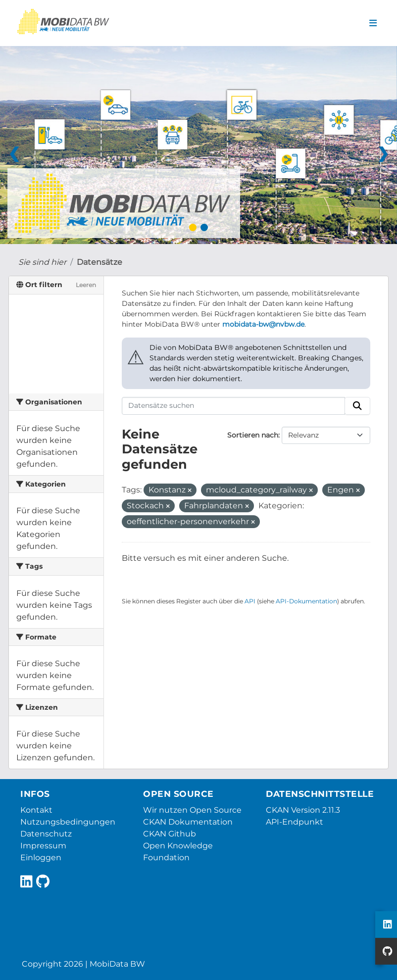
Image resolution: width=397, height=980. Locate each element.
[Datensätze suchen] (234, 406)
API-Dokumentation (306, 601)
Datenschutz (46, 834)
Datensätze (99, 262)
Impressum (43, 846)
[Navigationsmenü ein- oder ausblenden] (373, 23)
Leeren (86, 285)
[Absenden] (357, 406)
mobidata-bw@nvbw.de (263, 324)
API (250, 601)
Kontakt (36, 810)
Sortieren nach (253, 435)
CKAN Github (170, 834)
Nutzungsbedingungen (68, 822)
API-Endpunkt (295, 822)
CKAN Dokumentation (188, 822)
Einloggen (41, 857)
